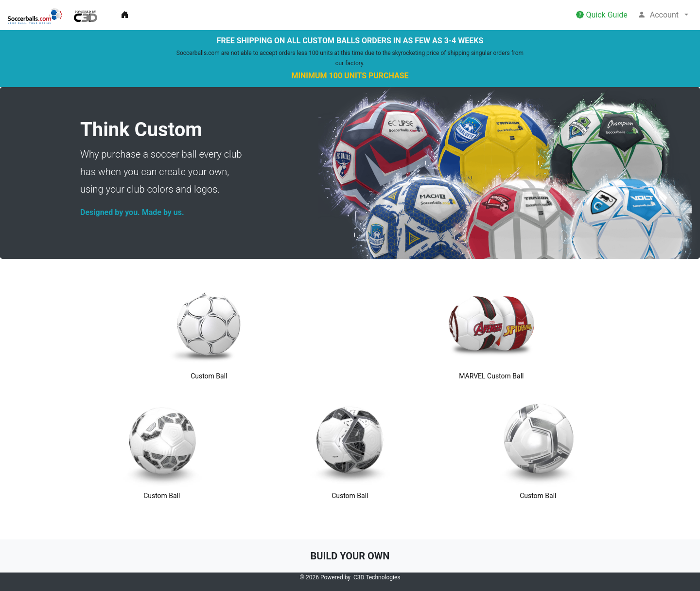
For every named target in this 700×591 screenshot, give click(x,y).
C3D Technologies (377, 577)
